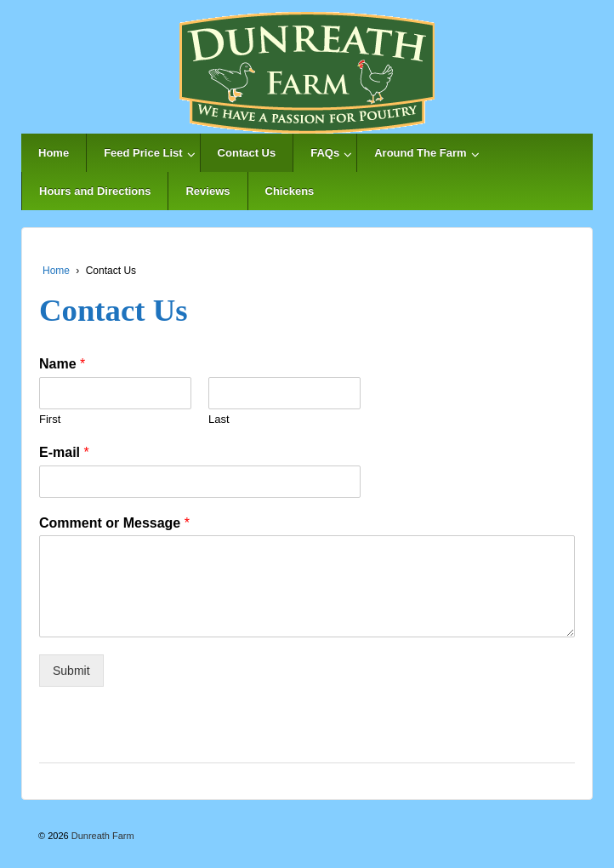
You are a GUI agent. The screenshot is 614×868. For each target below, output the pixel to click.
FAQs (325, 153)
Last (219, 419)
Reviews (208, 191)
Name (62, 364)
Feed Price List (143, 153)
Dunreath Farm (102, 836)
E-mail (64, 452)
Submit (71, 671)
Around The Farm (420, 153)
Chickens (290, 191)
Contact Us (247, 153)
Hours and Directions (95, 191)
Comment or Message (114, 523)
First (50, 419)
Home (54, 153)
